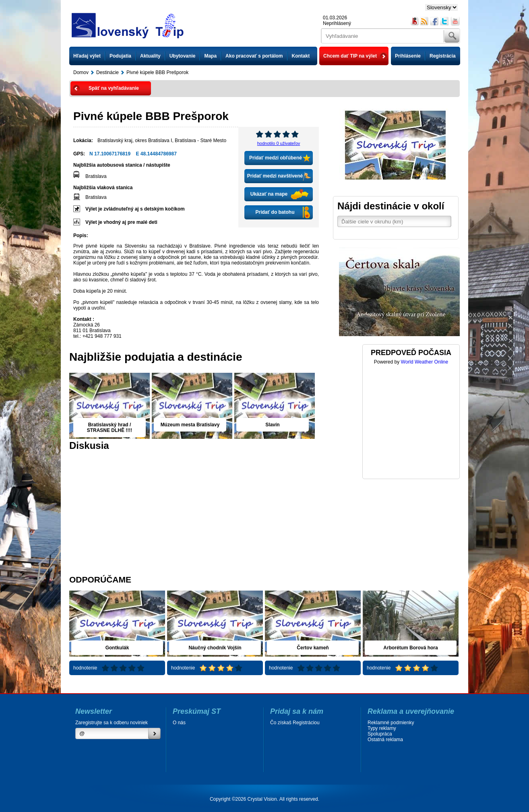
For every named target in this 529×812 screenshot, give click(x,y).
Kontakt (301, 56)
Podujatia (120, 56)
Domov (81, 72)
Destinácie (107, 72)
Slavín (272, 425)
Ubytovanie (183, 56)
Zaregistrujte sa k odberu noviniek (112, 723)
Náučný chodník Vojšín (215, 648)
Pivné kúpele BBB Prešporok (157, 72)
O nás (179, 723)
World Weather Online (425, 362)
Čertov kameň (313, 648)
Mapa (210, 56)
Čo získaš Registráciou (295, 723)
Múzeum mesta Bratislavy (190, 425)
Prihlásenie (408, 56)
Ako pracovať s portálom (254, 56)
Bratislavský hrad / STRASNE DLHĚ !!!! (110, 428)
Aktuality (150, 56)
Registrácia (443, 56)
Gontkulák (117, 648)
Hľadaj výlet (87, 56)
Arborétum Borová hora (410, 648)
